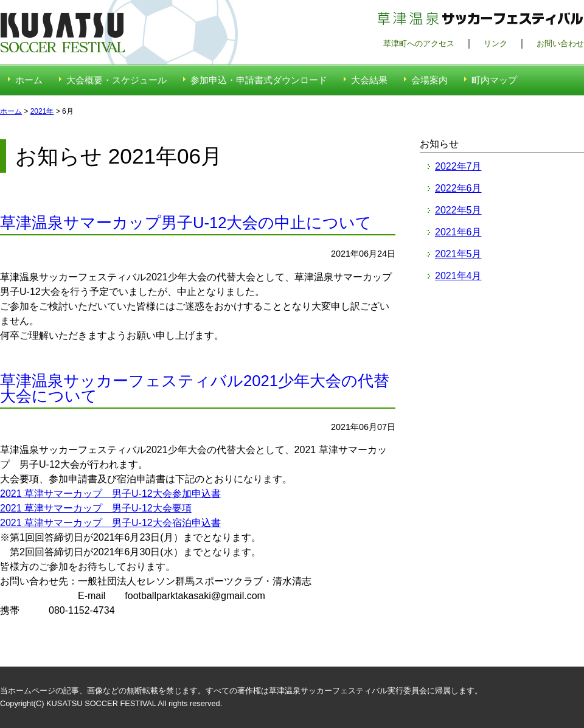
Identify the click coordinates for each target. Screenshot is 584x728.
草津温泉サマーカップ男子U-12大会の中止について (186, 223)
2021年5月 (458, 254)
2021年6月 (458, 232)
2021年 (42, 111)
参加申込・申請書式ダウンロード (259, 80)
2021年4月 (458, 276)
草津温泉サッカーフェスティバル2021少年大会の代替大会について (195, 389)
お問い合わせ (560, 43)
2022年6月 (458, 188)
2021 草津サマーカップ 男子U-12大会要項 (96, 508)
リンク (495, 43)
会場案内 (429, 80)
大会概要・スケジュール (116, 80)
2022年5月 (458, 210)
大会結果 (369, 80)
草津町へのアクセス (419, 43)
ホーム (29, 80)
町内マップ (494, 80)
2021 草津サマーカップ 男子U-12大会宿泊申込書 (110, 523)
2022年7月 (458, 166)
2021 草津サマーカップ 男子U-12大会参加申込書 (110, 494)
